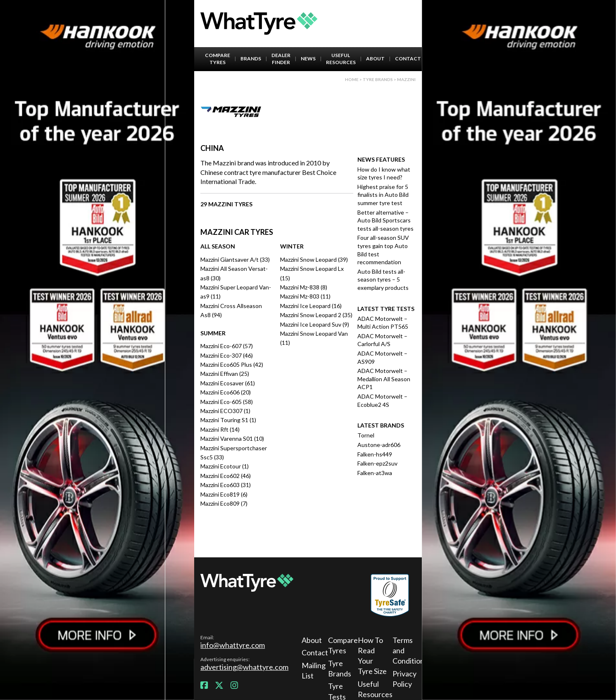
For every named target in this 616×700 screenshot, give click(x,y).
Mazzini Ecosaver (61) (228, 383)
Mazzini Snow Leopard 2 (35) (316, 315)
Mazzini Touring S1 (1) (228, 420)
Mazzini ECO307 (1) (225, 411)
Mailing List (314, 670)
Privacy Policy (404, 679)
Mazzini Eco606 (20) (226, 392)
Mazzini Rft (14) (220, 429)
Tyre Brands (340, 668)
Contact (408, 59)
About (375, 59)
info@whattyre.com (233, 645)
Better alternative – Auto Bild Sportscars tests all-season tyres (385, 220)
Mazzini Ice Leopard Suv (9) (315, 324)
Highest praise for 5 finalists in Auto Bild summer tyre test (383, 195)
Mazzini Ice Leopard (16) (311, 306)
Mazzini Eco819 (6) (224, 494)
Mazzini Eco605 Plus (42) (232, 364)
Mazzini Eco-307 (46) (227, 355)
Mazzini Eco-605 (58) (227, 402)
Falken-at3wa (375, 473)
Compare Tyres (218, 59)
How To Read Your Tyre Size (372, 656)
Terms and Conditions (408, 650)
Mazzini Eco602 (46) (226, 476)
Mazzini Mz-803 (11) (305, 296)
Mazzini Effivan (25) (225, 374)
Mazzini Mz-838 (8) (304, 287)
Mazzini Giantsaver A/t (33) (235, 259)
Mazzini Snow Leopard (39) (314, 259)
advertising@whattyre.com (244, 667)
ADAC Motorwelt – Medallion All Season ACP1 (384, 379)
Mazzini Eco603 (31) (226, 485)
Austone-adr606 (379, 445)
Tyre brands (378, 79)
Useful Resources (341, 59)
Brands (251, 59)
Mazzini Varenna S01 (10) (232, 438)
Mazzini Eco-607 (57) (227, 346)
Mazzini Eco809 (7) (224, 503)
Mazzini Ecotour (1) (225, 466)
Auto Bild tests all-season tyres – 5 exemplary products (383, 280)
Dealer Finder (281, 59)
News (308, 59)
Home (352, 79)
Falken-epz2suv (377, 463)
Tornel (366, 435)
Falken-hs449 (375, 454)
